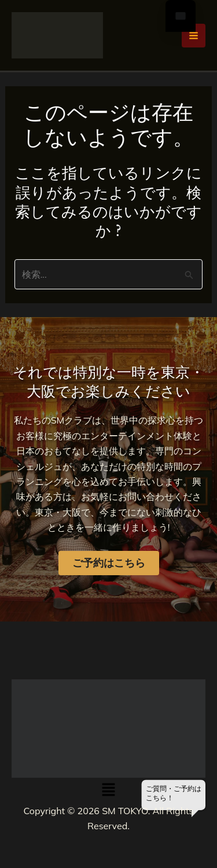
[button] (108, 790)
